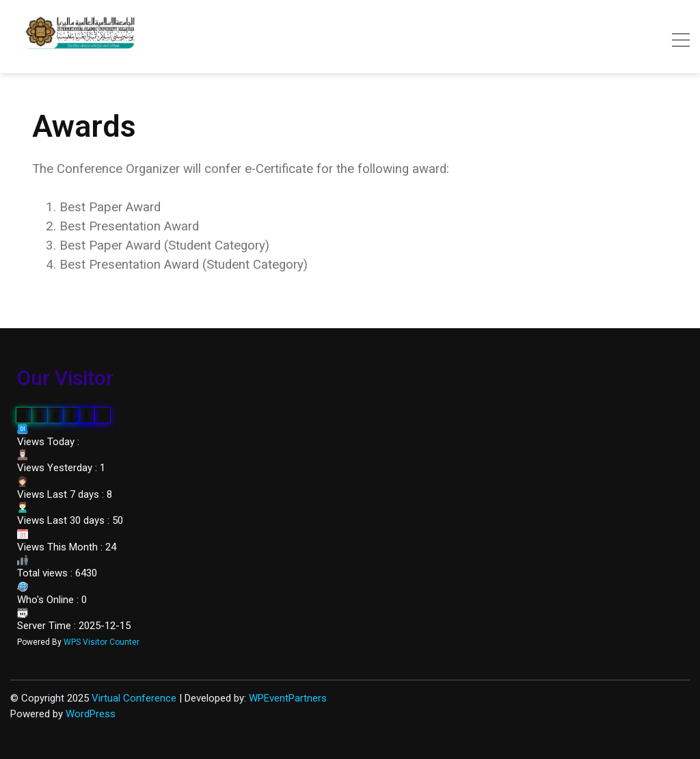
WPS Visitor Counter (102, 642)
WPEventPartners (288, 698)
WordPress (91, 714)
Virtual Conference (134, 698)
